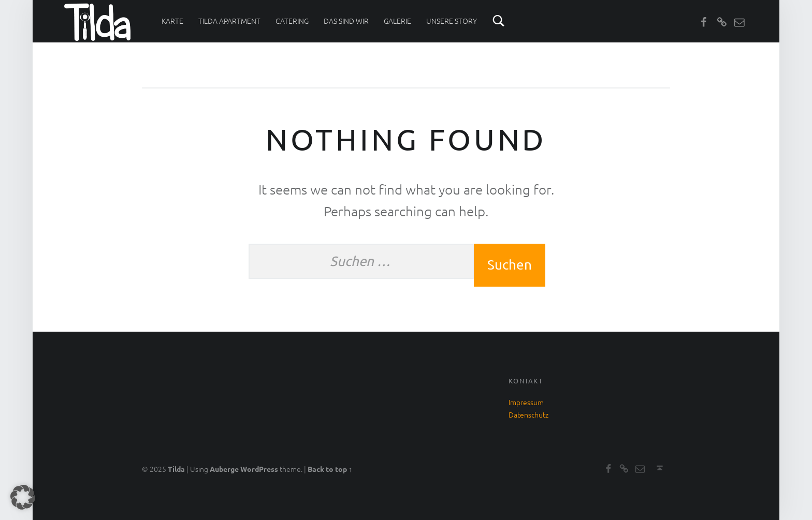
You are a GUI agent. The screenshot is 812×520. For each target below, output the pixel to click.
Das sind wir (346, 21)
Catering (292, 21)
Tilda (176, 469)
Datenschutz (528, 414)
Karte (172, 21)
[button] (23, 497)
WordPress (259, 469)
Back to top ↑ (330, 469)
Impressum (526, 402)
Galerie (397, 21)
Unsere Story (452, 21)
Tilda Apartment (229, 21)
